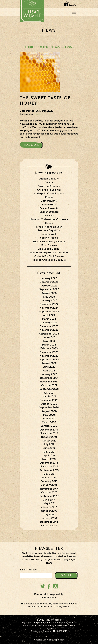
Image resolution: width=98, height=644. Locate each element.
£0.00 (73, 5)
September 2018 (49, 470)
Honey (38, 114)
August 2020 (49, 411)
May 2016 (49, 514)
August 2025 (49, 293)
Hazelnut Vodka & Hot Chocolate (49, 219)
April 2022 (49, 370)
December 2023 (49, 326)
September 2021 (49, 389)
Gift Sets (49, 215)
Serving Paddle (49, 238)
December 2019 (49, 429)
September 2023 (49, 334)
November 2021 (49, 381)
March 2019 (49, 459)
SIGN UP (66, 575)
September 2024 (49, 311)
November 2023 (49, 330)
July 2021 (49, 393)
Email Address (28, 569)
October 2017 (49, 492)
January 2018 (49, 485)
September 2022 (49, 359)
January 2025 (49, 300)
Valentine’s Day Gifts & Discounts (49, 252)
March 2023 (49, 344)
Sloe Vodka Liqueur (49, 249)
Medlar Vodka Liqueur (49, 227)
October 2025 (49, 285)
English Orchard (49, 212)
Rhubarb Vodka (49, 234)
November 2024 (49, 308)
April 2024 (49, 315)
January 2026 (49, 278)
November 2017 (49, 489)
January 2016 (49, 518)
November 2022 (49, 356)
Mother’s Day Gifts (49, 230)
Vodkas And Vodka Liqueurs (49, 260)
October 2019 (49, 437)
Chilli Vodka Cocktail (49, 190)
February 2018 (49, 481)
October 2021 (49, 385)
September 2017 (49, 496)
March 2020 (49, 422)
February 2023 (49, 348)
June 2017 (49, 500)
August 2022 (49, 363)
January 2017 (49, 507)
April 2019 (49, 455)
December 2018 (49, 463)
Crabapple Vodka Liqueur (49, 193)
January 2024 (49, 322)
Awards (49, 182)
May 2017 (49, 503)
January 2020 (49, 426)
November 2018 (49, 466)
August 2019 (49, 440)
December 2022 (49, 352)
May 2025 (49, 297)
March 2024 (49, 319)
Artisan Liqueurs (49, 178)
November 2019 (49, 433)
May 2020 (49, 415)
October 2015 (49, 525)
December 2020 (49, 400)
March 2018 (49, 477)
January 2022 (49, 374)
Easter (49, 197)
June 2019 (49, 448)
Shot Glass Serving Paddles (49, 241)
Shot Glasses (49, 245)
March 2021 (49, 396)
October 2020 (49, 404)
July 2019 (49, 444)
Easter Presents (49, 208)
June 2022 (49, 367)
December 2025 (49, 282)
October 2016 (49, 511)
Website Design (42, 640)
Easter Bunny (49, 201)
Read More (31, 145)
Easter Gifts (49, 204)
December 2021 (49, 378)
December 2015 (49, 522)
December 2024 (49, 304)
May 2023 (49, 341)
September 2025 (49, 289)
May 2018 (49, 474)
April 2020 (49, 418)
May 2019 (49, 452)
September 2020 (49, 407)
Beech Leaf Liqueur (49, 186)
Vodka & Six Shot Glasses (49, 256)
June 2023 (49, 337)
